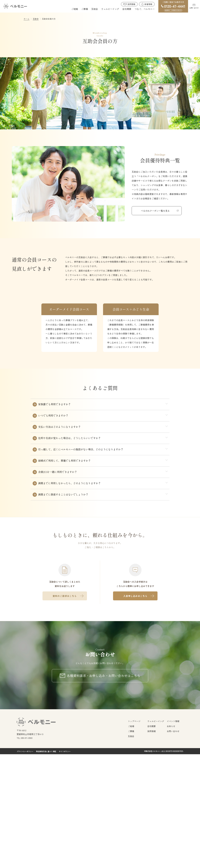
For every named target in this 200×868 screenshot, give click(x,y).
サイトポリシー (65, 865)
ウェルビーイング (110, 9)
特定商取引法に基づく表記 (46, 865)
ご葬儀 (85, 9)
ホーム (27, 19)
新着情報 (148, 4)
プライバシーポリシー (25, 865)
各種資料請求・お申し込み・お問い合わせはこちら (104, 789)
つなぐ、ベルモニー (145, 9)
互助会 (95, 9)
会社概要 (127, 9)
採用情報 (131, 4)
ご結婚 (75, 9)
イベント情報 (173, 835)
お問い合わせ (194, 8)
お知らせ (171, 840)
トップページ (134, 835)
